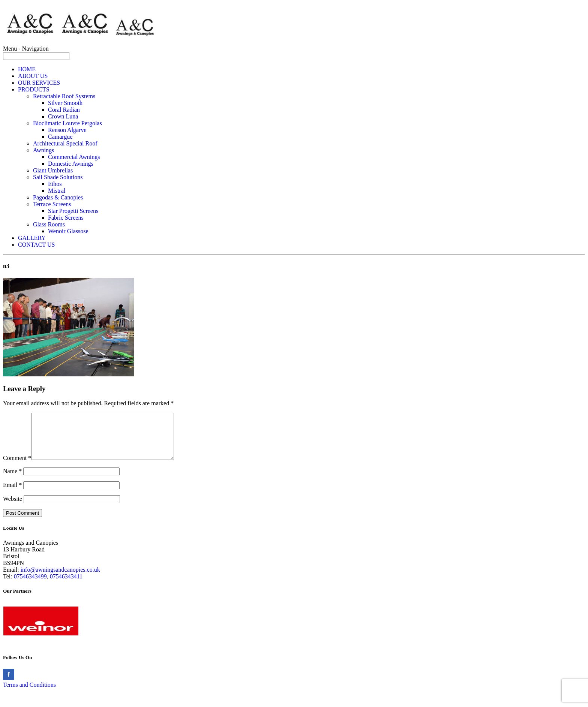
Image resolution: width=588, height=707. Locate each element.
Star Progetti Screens (73, 211)
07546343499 (30, 585)
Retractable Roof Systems (64, 96)
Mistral (57, 191)
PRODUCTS (34, 89)
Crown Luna (63, 116)
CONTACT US (36, 245)
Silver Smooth (65, 103)
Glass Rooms (49, 224)
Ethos (55, 184)
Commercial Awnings (74, 157)
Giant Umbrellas (53, 170)
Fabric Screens (66, 218)
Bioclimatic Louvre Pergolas (67, 123)
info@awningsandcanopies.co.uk (60, 579)
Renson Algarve (67, 130)
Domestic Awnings (71, 164)
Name (12, 480)
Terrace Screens (52, 204)
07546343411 (66, 585)
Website (13, 508)
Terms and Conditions (29, 694)
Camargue (60, 137)
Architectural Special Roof (65, 143)
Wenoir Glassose (68, 231)
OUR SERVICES (39, 83)
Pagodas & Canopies (58, 197)
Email (12, 494)
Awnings (43, 150)
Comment (17, 467)
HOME (27, 69)
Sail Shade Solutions (58, 177)
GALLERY (32, 238)
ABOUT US (33, 76)
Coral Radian (64, 110)
